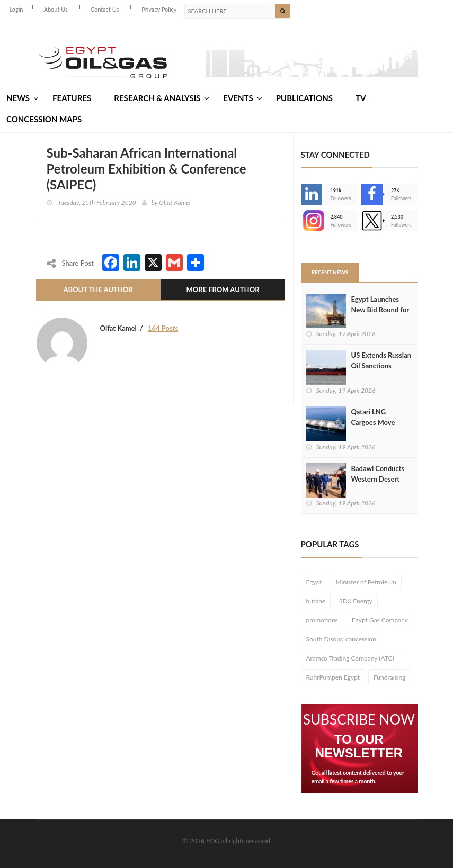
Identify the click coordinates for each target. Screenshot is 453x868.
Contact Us (105, 9)
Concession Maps (44, 119)
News (23, 98)
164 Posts (163, 328)
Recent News (330, 272)
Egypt (314, 582)
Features (72, 98)
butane (316, 601)
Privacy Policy (159, 9)
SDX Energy (356, 601)
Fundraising (390, 677)
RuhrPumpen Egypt (333, 677)
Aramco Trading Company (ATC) (350, 658)
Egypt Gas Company (380, 620)
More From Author (223, 290)
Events (242, 98)
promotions (322, 620)
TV (361, 98)
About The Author (98, 290)
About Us (55, 9)
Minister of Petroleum (366, 582)
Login (16, 9)
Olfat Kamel (175, 202)
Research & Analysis (162, 98)
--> (312, 221)
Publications (304, 98)
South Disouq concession (341, 639)
